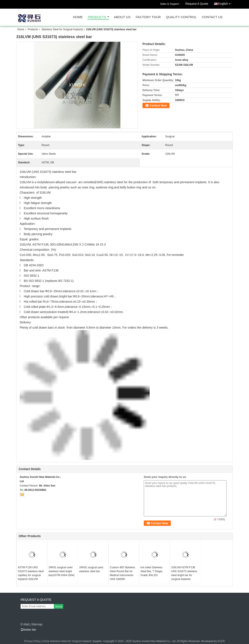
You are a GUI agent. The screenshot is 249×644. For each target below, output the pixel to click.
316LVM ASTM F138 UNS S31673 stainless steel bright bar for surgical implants (184, 573)
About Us (122, 17)
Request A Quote (197, 4)
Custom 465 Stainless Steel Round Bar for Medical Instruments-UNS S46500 (122, 573)
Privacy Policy (32, 641)
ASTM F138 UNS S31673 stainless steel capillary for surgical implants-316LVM (31, 573)
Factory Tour (148, 17)
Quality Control (181, 17)
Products (97, 17)
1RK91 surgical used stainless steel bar (91, 569)
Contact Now (158, 105)
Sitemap (37, 624)
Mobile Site (28, 630)
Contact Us (212, 17)
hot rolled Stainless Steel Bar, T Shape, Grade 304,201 (152, 571)
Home (78, 17)
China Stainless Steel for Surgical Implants (67, 641)
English (225, 3)
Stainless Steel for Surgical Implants (62, 29)
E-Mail (25, 624)
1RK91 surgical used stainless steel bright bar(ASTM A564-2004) (61, 571)
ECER (221, 641)
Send (59, 606)
